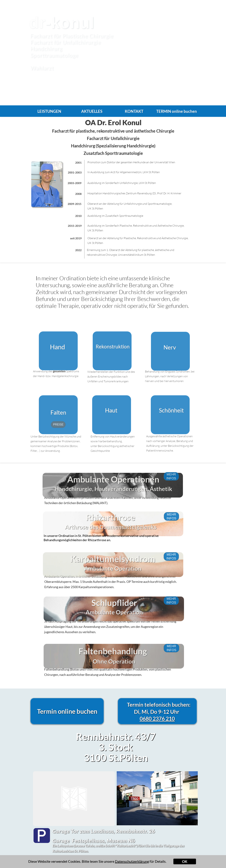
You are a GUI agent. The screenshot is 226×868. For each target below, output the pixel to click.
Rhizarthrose (111, 533)
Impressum (191, 864)
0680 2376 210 (157, 719)
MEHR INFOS (171, 562)
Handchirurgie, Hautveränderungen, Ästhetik (113, 504)
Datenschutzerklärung (132, 861)
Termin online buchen (67, 711)
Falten (58, 412)
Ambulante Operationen (113, 494)
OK (185, 861)
